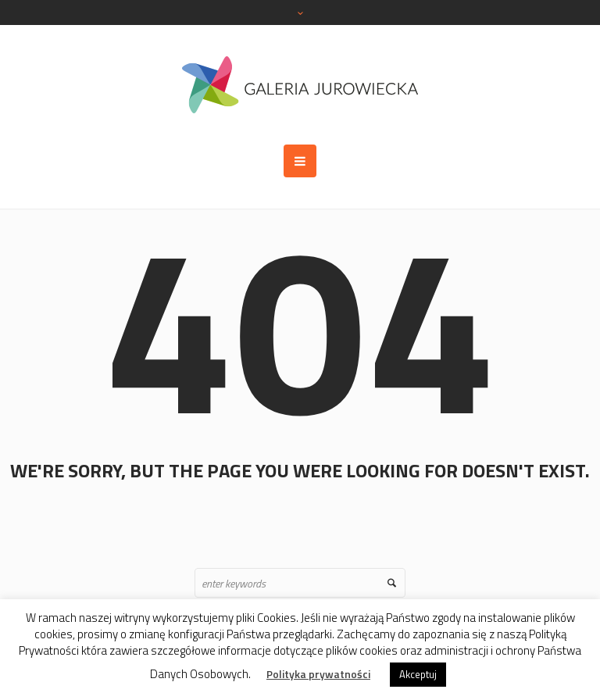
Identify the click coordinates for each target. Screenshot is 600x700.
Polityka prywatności (318, 674)
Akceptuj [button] (418, 674)
